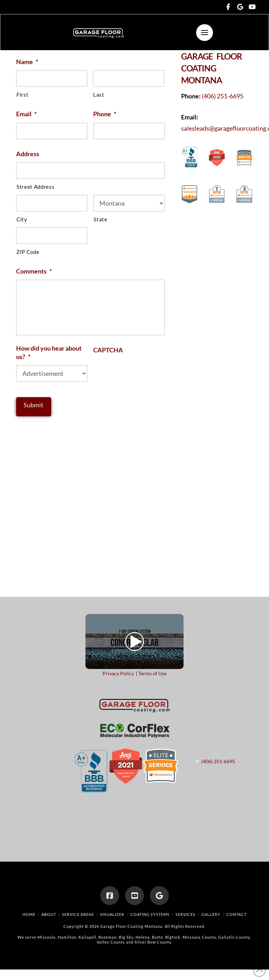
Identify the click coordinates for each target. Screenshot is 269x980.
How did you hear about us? (49, 352)
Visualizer (112, 914)
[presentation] (146, 372)
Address (28, 154)
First (22, 95)
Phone (105, 114)
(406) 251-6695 (223, 96)
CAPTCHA (108, 350)
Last (99, 95)
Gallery (211, 914)
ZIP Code (28, 252)
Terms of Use (152, 673)
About (49, 914)
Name (27, 62)
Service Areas (78, 914)
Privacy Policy (118, 673)
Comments (34, 271)
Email (26, 114)
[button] (205, 33)
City (22, 219)
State (100, 219)
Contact (236, 914)
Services (185, 914)
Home (29, 914)
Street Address (35, 187)
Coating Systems (150, 914)
